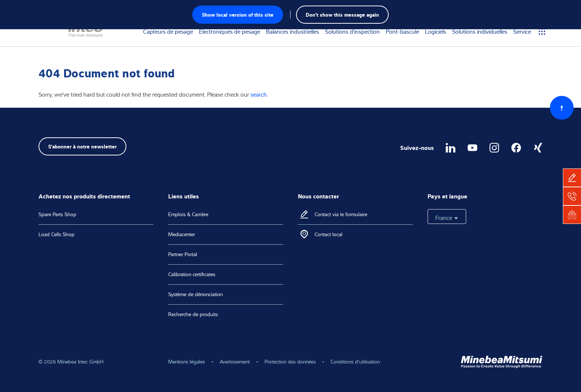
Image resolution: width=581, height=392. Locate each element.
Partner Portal (183, 254)
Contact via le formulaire (341, 214)
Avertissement (235, 362)
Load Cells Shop (57, 234)
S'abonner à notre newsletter (82, 146)
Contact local (328, 234)
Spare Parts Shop (57, 214)
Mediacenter (182, 234)
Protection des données (290, 362)
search (259, 94)
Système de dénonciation (195, 294)
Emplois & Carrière (188, 214)
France (447, 218)
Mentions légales (187, 362)
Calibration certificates (192, 274)
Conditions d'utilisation (355, 362)
